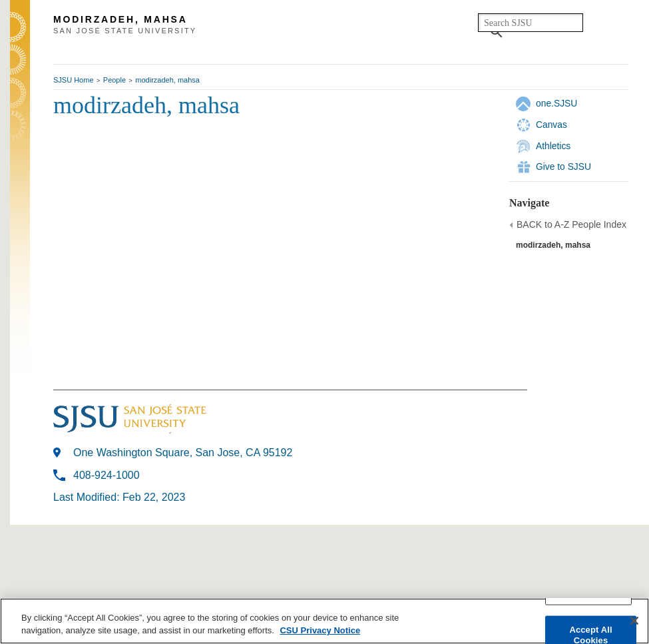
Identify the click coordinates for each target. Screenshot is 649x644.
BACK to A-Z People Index (571, 224)
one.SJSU (556, 103)
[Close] (634, 621)
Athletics (553, 146)
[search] (531, 23)
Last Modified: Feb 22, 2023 (119, 497)
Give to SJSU (563, 166)
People (114, 80)
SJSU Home (74, 80)
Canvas (551, 125)
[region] (324, 621)
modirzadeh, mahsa (167, 80)
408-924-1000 (107, 475)
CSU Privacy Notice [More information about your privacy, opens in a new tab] (320, 630)
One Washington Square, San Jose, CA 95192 (183, 453)
